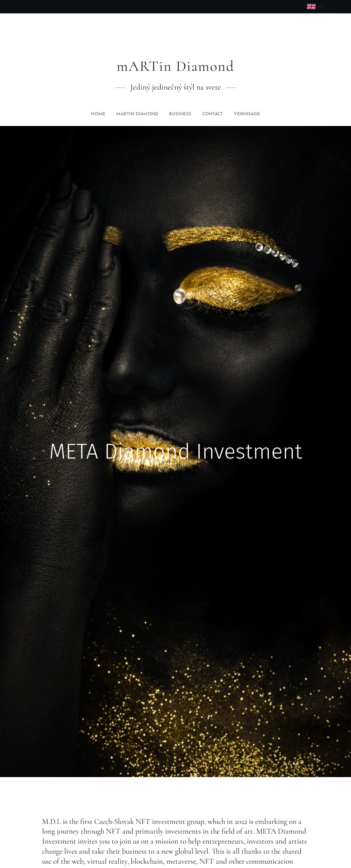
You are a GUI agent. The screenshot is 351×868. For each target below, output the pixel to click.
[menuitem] (157, 114)
